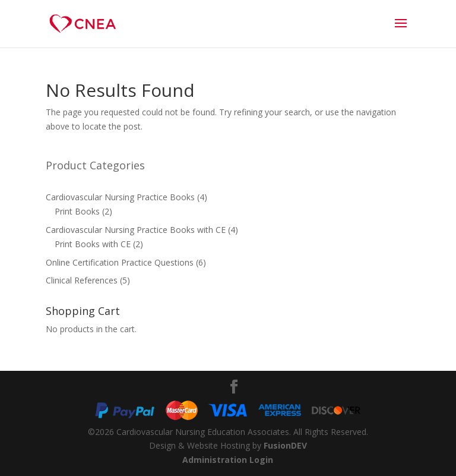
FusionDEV (285, 445)
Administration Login (228, 460)
